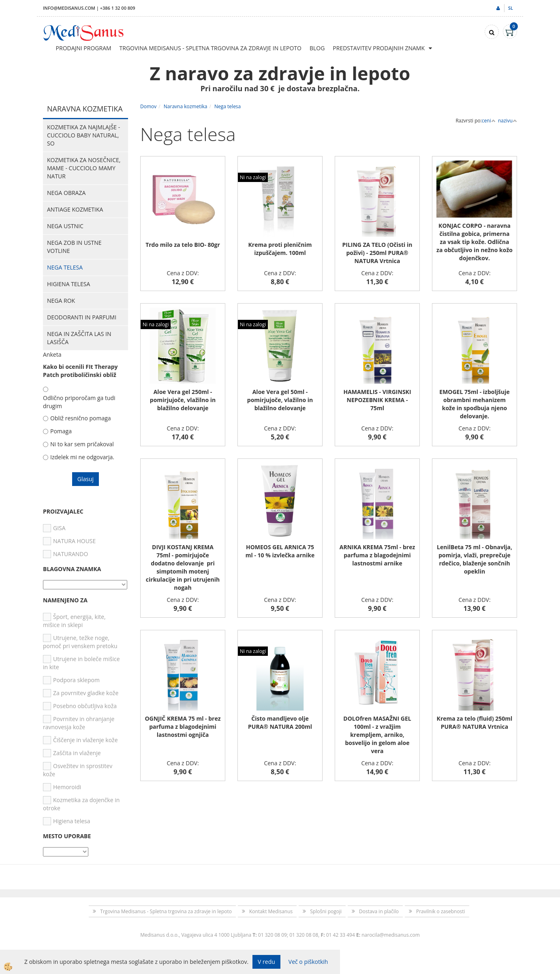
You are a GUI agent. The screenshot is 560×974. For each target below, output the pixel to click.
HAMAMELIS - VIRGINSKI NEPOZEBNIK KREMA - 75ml (377, 400)
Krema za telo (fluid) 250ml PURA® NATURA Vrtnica (475, 722)
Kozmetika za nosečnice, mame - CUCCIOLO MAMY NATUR (84, 168)
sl (511, 8)
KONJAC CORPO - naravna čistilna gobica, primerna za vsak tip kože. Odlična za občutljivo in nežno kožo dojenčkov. (475, 242)
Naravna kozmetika (186, 106)
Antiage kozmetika (75, 209)
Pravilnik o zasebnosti (441, 911)
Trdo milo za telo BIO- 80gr (183, 245)
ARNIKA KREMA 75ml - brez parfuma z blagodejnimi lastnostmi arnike (377, 555)
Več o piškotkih (308, 962)
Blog (317, 48)
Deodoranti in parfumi (82, 317)
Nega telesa (65, 267)
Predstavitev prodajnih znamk (379, 48)
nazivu (508, 121)
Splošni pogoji (326, 911)
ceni (489, 121)
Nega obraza (66, 193)
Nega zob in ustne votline (74, 247)
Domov (148, 106)
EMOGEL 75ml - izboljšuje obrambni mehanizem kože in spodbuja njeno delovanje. (474, 404)
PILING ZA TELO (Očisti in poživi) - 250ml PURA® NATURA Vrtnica (377, 253)
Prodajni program (84, 48)
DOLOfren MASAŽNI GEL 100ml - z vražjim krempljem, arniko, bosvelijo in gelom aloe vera (377, 735)
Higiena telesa (68, 284)
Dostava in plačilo (379, 911)
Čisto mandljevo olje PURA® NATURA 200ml (280, 722)
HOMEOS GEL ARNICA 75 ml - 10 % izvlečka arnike (280, 551)
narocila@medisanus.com (391, 935)
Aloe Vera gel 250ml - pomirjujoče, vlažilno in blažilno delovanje (183, 400)
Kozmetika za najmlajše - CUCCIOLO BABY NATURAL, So (83, 135)
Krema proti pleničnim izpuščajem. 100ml (280, 249)
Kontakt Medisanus (271, 911)
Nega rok (61, 301)
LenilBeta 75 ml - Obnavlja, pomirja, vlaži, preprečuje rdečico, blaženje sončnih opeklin (475, 559)
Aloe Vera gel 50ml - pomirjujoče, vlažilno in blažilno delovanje (280, 400)
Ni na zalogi (253, 177)
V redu (266, 962)
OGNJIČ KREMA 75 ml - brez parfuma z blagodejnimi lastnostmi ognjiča (183, 727)
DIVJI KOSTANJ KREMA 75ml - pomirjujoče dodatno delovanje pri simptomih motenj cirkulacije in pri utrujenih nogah (183, 567)
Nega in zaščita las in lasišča (79, 338)
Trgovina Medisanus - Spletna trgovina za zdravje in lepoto (211, 48)
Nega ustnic (65, 226)
